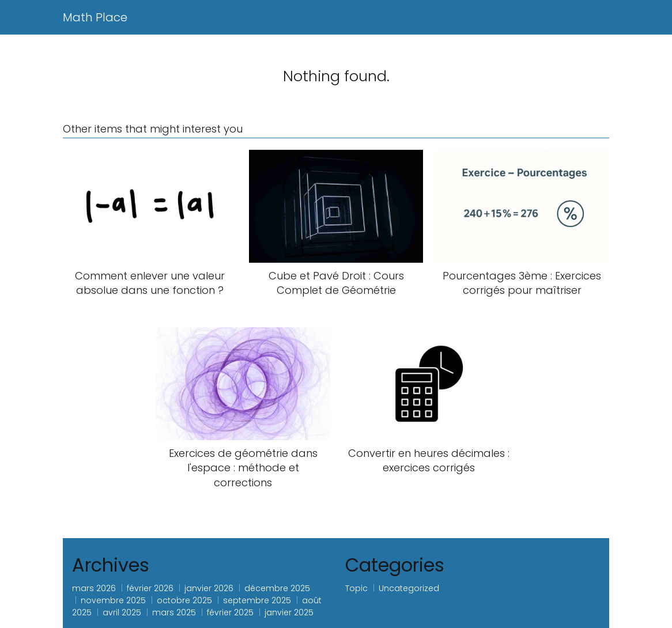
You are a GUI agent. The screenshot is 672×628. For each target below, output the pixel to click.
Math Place (95, 17)
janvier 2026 (209, 588)
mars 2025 (174, 612)
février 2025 (230, 612)
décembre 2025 (277, 588)
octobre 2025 (184, 600)
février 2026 (150, 588)
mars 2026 (94, 588)
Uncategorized (409, 588)
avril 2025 (122, 612)
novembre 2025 (113, 600)
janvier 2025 (289, 612)
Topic (356, 588)
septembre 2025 (257, 600)
